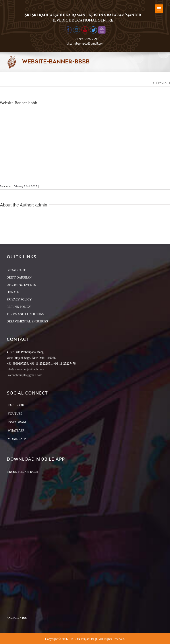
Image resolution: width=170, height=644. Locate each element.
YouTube (15, 414)
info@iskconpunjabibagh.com (25, 369)
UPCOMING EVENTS (21, 285)
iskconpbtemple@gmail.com (85, 43)
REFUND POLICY (19, 307)
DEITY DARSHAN (19, 278)
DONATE (13, 292)
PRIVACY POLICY (19, 299)
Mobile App (17, 439)
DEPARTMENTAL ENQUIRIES (27, 321)
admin (7, 186)
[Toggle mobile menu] (159, 9)
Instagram (17, 422)
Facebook (16, 405)
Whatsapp (16, 431)
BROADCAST (16, 270)
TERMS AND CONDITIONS (25, 314)
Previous (163, 83)
